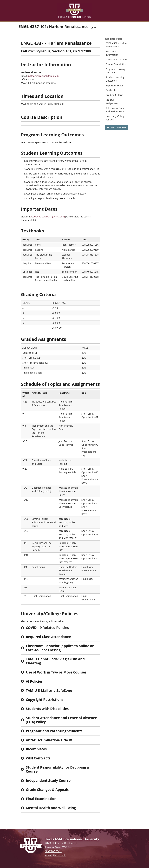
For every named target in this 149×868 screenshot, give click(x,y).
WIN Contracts (38, 758)
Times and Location (116, 59)
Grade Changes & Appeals (47, 790)
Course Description (116, 64)
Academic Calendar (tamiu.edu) (48, 217)
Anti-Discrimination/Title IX (49, 740)
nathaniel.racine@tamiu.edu (44, 76)
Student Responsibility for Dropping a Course (57, 769)
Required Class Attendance (48, 637)
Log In (92, 27)
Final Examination (41, 799)
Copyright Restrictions (45, 700)
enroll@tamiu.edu (56, 855)
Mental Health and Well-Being (51, 808)
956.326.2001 (53, 851)
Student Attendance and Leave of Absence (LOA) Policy (61, 720)
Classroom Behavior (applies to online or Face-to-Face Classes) (60, 648)
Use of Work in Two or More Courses (56, 672)
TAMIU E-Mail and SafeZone (49, 690)
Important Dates (114, 86)
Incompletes (36, 749)
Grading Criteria (114, 95)
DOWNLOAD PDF (117, 128)
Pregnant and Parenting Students (54, 731)
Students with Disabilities (47, 709)
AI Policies (34, 681)
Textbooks (111, 90)
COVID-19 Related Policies (47, 628)
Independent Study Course (48, 780)
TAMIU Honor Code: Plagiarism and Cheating (55, 661)
